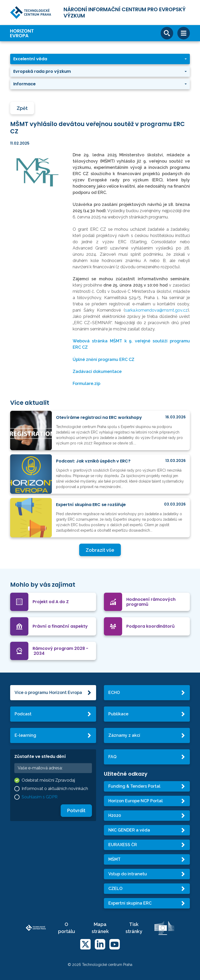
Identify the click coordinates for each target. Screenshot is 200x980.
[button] (100, 59)
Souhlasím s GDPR (40, 797)
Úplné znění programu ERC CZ (104, 360)
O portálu (67, 928)
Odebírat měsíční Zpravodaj (48, 780)
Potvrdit (76, 810)
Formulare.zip (86, 384)
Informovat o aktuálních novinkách (55, 789)
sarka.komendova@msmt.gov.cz (156, 310)
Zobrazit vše (100, 550)
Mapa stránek (100, 928)
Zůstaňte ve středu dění (40, 756)
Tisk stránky (134, 928)
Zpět (22, 108)
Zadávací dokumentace (97, 372)
